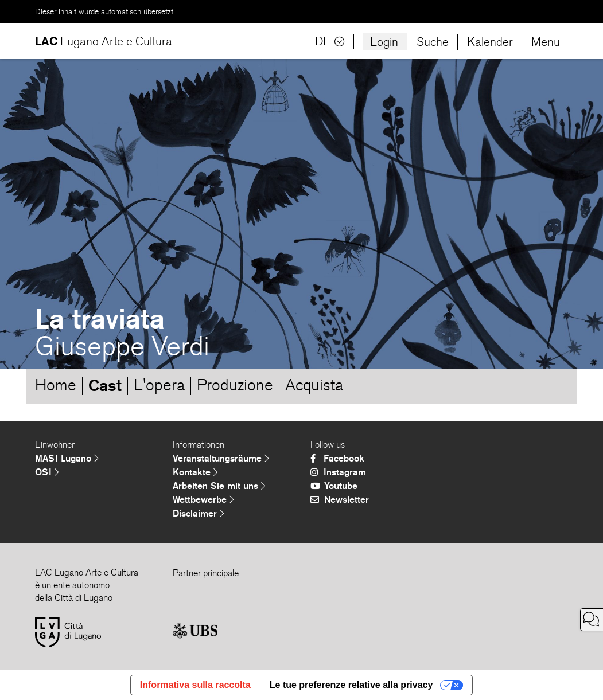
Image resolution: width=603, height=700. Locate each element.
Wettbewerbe (203, 500)
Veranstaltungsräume (221, 458)
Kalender (490, 42)
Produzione (235, 385)
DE (330, 42)
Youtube (334, 486)
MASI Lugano (67, 458)
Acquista (314, 385)
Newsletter (340, 500)
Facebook (337, 458)
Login (384, 42)
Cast (105, 385)
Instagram (338, 472)
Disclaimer (199, 513)
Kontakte (195, 472)
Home (56, 385)
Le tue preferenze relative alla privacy (351, 685)
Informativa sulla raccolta (195, 685)
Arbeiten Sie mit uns (219, 486)
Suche (433, 42)
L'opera (159, 385)
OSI (47, 472)
